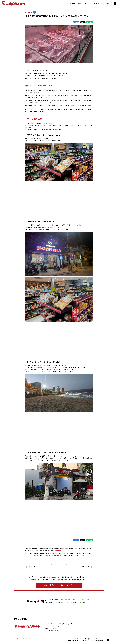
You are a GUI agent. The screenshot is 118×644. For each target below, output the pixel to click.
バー (82, 599)
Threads (99, 4)
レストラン (69, 599)
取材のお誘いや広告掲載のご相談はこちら (60, 585)
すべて (52, 599)
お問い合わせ (17, 639)
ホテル (52, 603)
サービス (69, 603)
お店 (87, 599)
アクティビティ (60, 603)
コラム (76, 603)
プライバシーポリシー (28, 639)
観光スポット (60, 599)
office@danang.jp (59, 551)
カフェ (76, 599)
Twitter (95, 4)
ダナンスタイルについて (79, 4)
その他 (82, 603)
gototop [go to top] (108, 640)
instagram (92, 4)
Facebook (97, 4)
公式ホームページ (51, 125)
